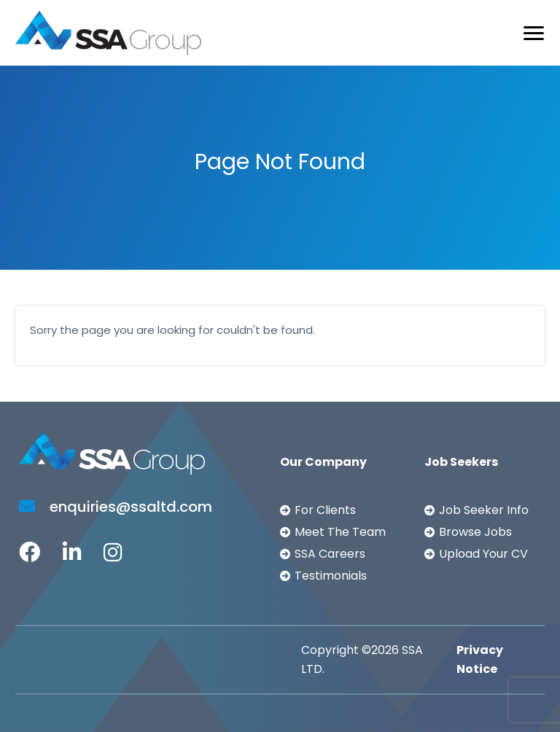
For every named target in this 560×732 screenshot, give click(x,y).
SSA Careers (330, 554)
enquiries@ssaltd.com (116, 507)
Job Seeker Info (484, 510)
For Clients (325, 510)
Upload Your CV (483, 554)
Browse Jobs (475, 532)
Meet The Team (340, 532)
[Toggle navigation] (534, 33)
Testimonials (331, 576)
